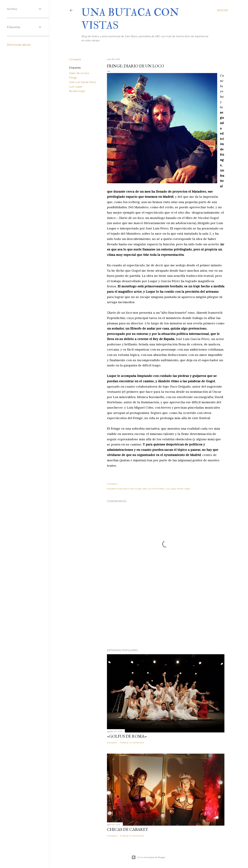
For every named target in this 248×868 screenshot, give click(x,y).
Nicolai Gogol (77, 91)
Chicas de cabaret (128, 829)
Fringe (73, 78)
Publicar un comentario (132, 743)
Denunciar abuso (19, 45)
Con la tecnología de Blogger (149, 857)
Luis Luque (76, 87)
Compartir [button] (75, 59)
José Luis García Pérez (83, 82)
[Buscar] (223, 10)
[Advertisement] (166, 616)
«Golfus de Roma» (127, 736)
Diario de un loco (79, 73)
